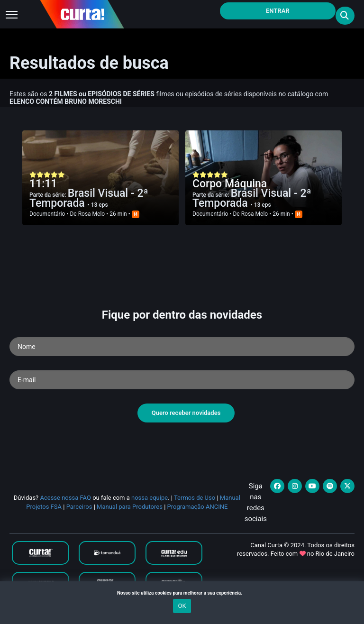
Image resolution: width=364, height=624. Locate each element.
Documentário (47, 214)
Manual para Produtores (130, 507)
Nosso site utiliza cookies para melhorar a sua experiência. (182, 593)
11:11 (43, 184)
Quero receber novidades (186, 413)
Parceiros (79, 507)
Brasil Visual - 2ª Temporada (89, 198)
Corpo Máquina (230, 184)
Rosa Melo (92, 214)
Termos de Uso (195, 498)
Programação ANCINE (198, 507)
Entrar (278, 11)
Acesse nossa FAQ (65, 498)
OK (182, 606)
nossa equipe (150, 498)
